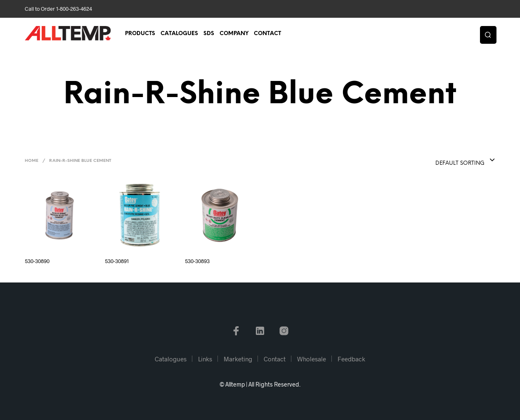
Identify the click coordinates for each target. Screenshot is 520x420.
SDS (209, 34)
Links (205, 359)
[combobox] (449, 161)
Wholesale (312, 359)
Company (234, 34)
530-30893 (197, 261)
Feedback (351, 359)
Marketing (238, 359)
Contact (267, 34)
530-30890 (37, 261)
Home (32, 161)
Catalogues (179, 34)
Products (140, 34)
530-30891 (117, 261)
